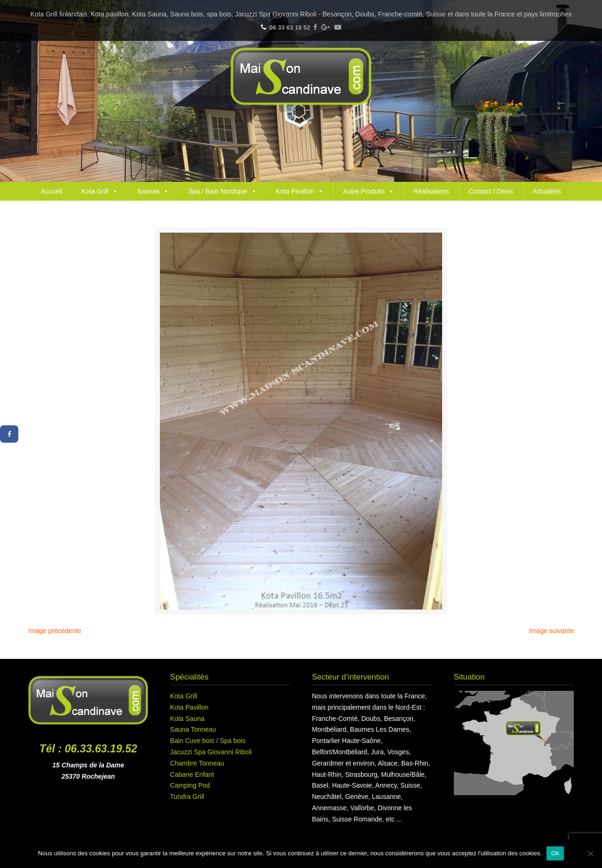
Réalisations (431, 191)
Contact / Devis (491, 191)
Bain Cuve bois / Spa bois (208, 741)
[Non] (590, 853)
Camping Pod (190, 785)
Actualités (547, 191)
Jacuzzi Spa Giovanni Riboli (211, 752)
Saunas (153, 191)
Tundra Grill (187, 797)
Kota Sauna (187, 719)
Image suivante (551, 631)
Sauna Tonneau (193, 729)
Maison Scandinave (301, 76)
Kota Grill (100, 191)
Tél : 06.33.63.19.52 (88, 749)
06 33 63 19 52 (290, 27)
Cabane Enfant (192, 774)
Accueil (51, 191)
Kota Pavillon (300, 191)
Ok (555, 853)
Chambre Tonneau (197, 763)
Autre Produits (368, 191)
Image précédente (55, 631)
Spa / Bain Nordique (222, 191)
